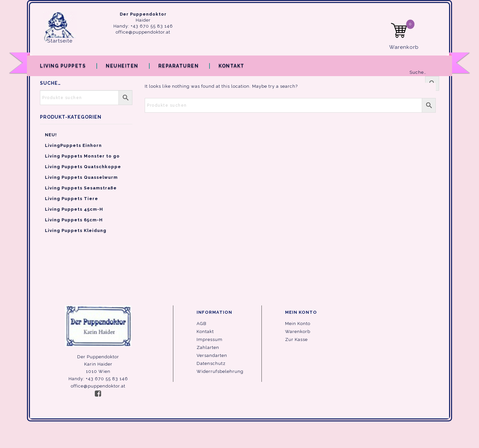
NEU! (51, 135)
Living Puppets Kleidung (76, 230)
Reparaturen (179, 66)
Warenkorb (298, 332)
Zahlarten (208, 347)
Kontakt (232, 66)
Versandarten (212, 355)
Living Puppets (63, 66)
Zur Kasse (296, 339)
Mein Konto (298, 324)
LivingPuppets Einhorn (73, 145)
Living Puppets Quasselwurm (81, 177)
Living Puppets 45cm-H (74, 209)
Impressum (210, 339)
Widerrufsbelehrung (220, 371)
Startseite (60, 41)
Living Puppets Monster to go (82, 156)
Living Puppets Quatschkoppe (83, 167)
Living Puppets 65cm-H (74, 220)
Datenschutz (211, 363)
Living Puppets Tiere (72, 199)
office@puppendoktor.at (143, 32)
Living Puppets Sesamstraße (81, 188)
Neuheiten (122, 66)
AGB (202, 324)
